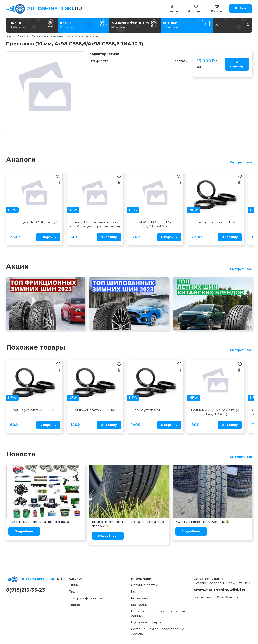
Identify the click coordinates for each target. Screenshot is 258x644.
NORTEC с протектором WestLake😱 (202, 522)
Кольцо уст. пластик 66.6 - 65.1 (34, 410)
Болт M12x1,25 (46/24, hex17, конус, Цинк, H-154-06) (216, 412)
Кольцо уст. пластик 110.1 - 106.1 (155, 410)
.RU (55, 9)
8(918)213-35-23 (25, 590)
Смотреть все (241, 162)
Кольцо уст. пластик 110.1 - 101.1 (95, 410)
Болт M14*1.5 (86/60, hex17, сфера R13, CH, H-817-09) (155, 224)
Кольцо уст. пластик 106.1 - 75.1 (216, 222)
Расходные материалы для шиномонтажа (39, 522)
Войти (241, 8)
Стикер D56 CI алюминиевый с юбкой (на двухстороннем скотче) (95, 224)
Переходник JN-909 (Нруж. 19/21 (34, 222)
